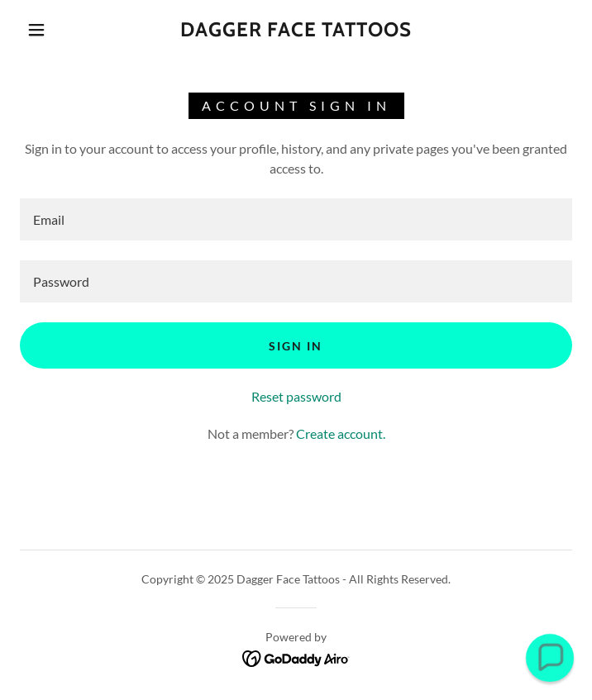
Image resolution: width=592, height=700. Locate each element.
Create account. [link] (341, 433)
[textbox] (296, 219)
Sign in (296, 346)
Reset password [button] (296, 396)
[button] (48, 30)
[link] (296, 30)
